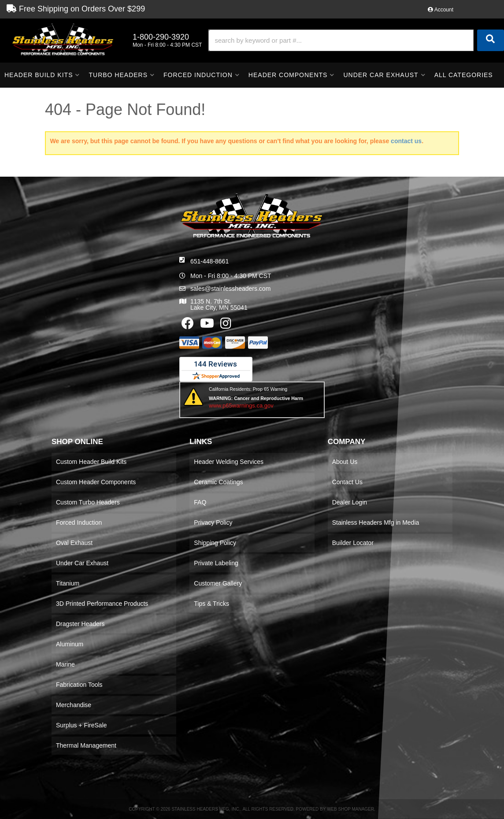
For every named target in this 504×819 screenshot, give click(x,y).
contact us (406, 141)
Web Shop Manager (350, 809)
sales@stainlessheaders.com (230, 289)
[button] (356, 40)
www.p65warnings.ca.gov (241, 406)
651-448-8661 (209, 261)
